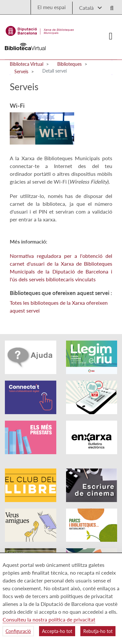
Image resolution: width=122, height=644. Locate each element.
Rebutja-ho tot (98, 631)
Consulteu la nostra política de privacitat (49, 619)
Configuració (18, 631)
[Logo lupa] (110, 6)
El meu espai (52, 7)
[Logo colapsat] (111, 36)
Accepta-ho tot (57, 631)
